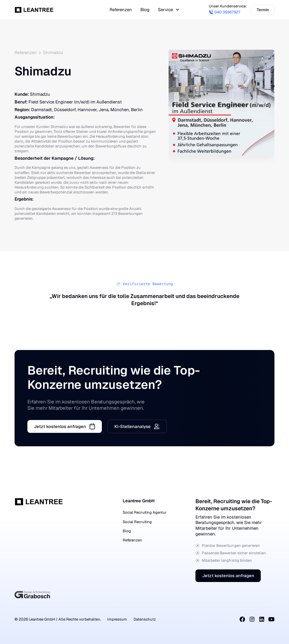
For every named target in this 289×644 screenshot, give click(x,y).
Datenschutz (145, 619)
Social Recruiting (137, 522)
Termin (263, 9)
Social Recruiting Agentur (145, 512)
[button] (169, 10)
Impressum (117, 619)
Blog (127, 531)
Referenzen (132, 540)
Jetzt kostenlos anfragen (228, 576)
